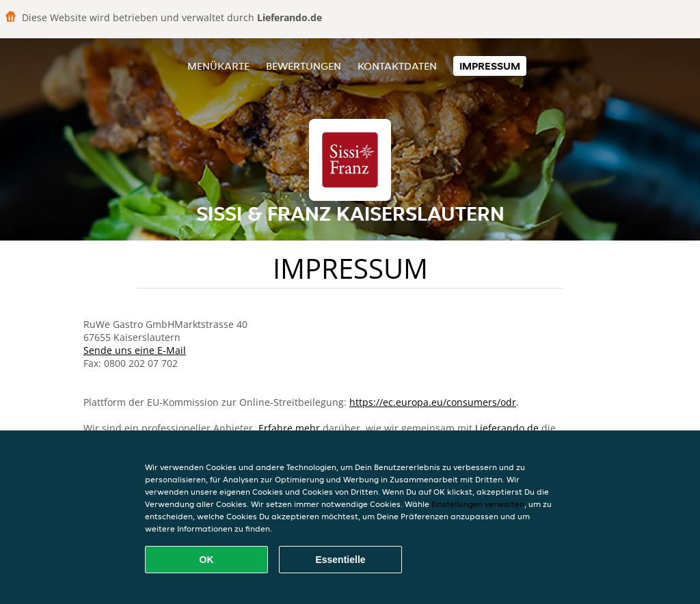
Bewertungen (304, 66)
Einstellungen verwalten (478, 504)
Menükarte (218, 66)
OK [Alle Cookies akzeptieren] (207, 560)
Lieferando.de (507, 428)
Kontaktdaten (397, 66)
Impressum (490, 66)
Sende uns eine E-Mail (135, 350)
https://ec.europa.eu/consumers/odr (433, 402)
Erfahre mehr (289, 428)
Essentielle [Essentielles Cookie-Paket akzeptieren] (340, 560)
